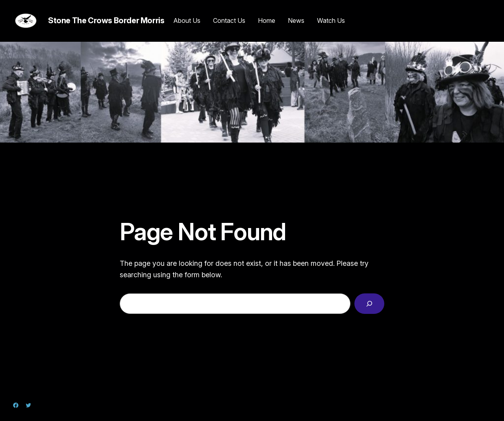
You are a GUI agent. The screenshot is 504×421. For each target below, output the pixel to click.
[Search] (369, 304)
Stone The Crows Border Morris (106, 20)
